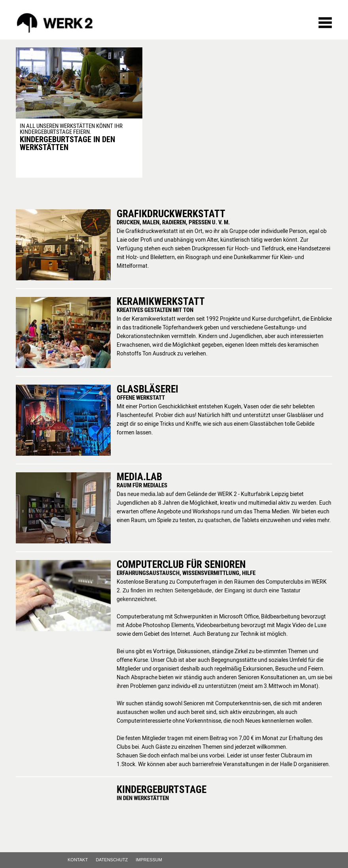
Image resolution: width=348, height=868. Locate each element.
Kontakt (78, 860)
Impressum (149, 860)
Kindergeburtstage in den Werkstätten (67, 143)
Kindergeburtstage (162, 789)
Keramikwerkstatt (161, 301)
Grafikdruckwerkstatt (171, 213)
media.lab (139, 476)
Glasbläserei (148, 389)
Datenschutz (112, 860)
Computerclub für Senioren (181, 564)
